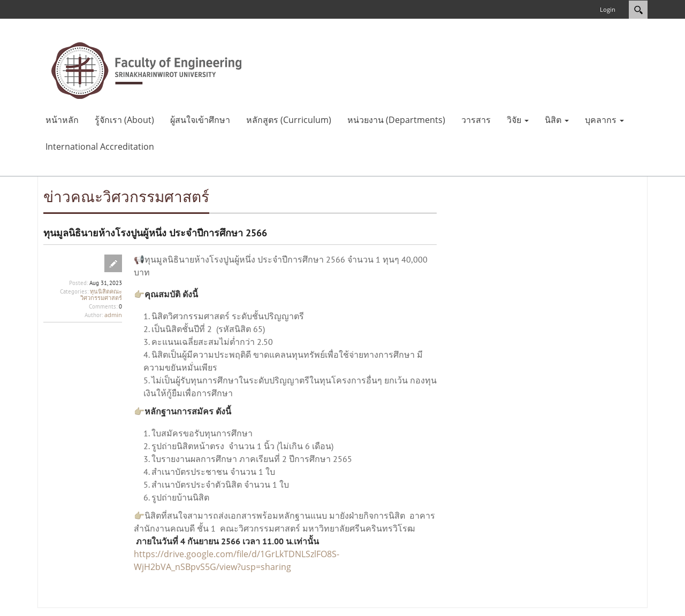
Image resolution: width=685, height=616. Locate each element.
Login (608, 9)
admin (113, 315)
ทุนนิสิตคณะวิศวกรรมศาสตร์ (101, 294)
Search (638, 10)
